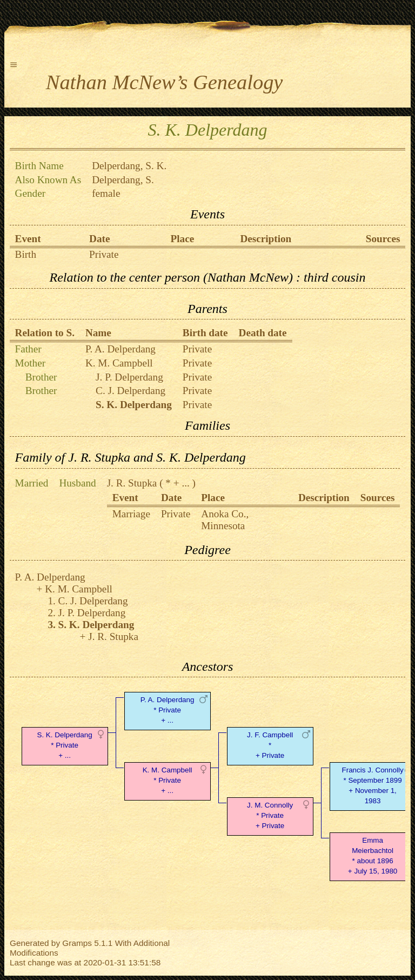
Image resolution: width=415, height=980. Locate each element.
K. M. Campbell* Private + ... (168, 780)
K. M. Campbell (119, 363)
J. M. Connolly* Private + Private (270, 815)
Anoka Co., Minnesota (225, 520)
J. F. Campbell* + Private (270, 745)
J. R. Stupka (132, 483)
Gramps (77, 943)
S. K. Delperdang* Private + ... (64, 745)
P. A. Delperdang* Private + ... (168, 710)
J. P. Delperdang (129, 377)
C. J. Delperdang (130, 391)
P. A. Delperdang (121, 349)
